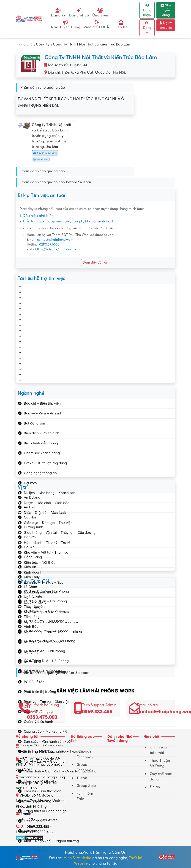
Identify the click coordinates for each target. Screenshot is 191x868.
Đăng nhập (79, 13)
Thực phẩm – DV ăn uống (44, 801)
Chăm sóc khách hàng (42, 453)
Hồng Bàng (33, 557)
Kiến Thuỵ (32, 577)
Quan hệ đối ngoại (39, 712)
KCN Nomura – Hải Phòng (44, 651)
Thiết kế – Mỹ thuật (39, 781)
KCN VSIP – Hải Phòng (42, 671)
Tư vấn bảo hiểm (37, 821)
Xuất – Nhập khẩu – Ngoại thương (51, 841)
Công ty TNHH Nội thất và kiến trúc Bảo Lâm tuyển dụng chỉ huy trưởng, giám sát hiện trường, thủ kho (52, 136)
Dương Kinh (34, 527)
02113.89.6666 (49, 244)
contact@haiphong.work (55, 240)
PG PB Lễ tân (34, 682)
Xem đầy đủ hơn (96, 263)
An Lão (29, 507)
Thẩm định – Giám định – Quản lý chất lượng (60, 771)
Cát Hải (30, 517)
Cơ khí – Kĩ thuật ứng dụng (45, 463)
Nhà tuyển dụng (166, 10)
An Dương (32, 497)
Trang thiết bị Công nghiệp (45, 811)
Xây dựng (32, 831)
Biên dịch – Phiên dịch (42, 433)
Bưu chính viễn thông (41, 443)
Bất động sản (34, 423)
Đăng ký (59, 13)
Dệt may (30, 483)
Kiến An (30, 567)
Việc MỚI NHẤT (97, 25)
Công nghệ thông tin (40, 473)
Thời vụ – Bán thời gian (43, 791)
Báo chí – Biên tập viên (42, 403)
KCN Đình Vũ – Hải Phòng (44, 611)
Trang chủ (24, 44)
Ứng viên (100, 13)
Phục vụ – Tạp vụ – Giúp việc (46, 702)
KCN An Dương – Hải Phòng (46, 591)
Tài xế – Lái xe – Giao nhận (45, 761)
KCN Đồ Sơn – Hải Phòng (44, 621)
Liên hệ (121, 25)
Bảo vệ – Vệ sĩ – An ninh (43, 413)
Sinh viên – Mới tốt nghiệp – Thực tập (54, 751)
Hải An (29, 547)
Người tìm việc (166, 25)
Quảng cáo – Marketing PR (45, 732)
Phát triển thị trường (40, 692)
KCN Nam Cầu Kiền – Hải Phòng (50, 641)
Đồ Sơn (30, 537)
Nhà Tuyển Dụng (66, 25)
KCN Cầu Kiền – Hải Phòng (45, 601)
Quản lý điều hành (38, 722)
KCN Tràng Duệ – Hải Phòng (46, 661)
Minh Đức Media (77, 858)
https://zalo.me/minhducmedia (58, 249)
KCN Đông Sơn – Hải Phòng (46, 631)
